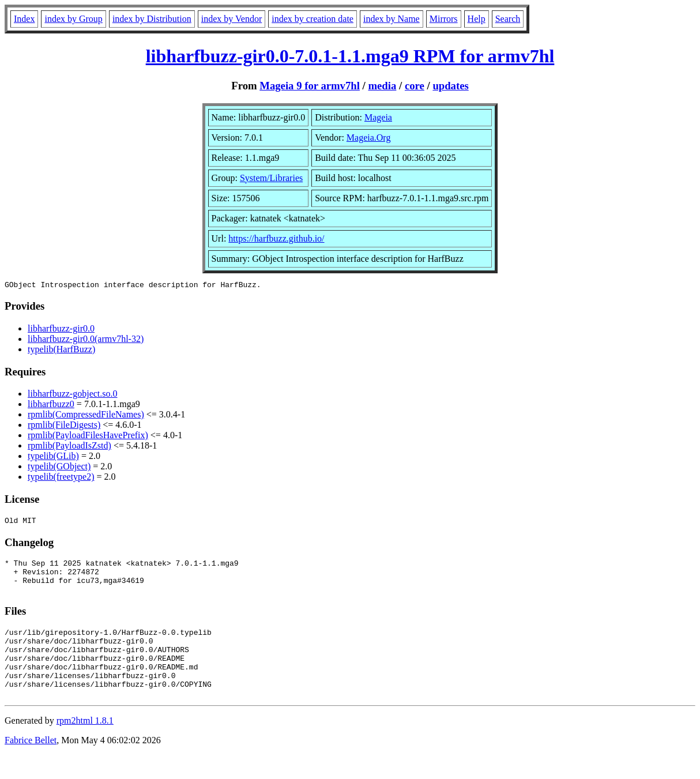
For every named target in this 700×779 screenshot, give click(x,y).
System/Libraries (271, 178)
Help (477, 19)
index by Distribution (152, 19)
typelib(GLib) (53, 458)
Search (508, 19)
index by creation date (313, 19)
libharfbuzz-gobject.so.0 (73, 395)
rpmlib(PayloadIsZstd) (69, 447)
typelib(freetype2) (61, 478)
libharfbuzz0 (51, 406)
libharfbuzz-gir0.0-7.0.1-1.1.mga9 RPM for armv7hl (350, 56)
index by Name (392, 19)
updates (450, 86)
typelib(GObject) (59, 468)
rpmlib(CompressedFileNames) (86, 416)
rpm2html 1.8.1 (85, 745)
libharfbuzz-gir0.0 (61, 330)
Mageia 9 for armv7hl (310, 86)
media (382, 86)
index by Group (73, 19)
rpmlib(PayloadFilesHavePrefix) (88, 437)
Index (24, 19)
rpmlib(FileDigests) (64, 426)
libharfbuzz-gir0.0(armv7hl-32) (86, 340)
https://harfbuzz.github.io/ (276, 238)
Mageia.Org (369, 138)
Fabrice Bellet (31, 764)
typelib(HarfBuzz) (61, 351)
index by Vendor (232, 19)
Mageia (378, 117)
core (415, 86)
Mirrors (444, 19)
